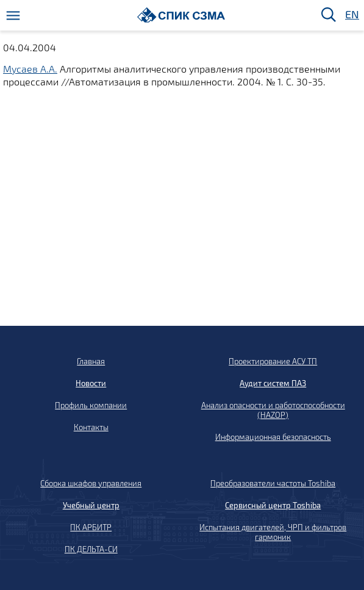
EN (351, 15)
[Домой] (181, 15)
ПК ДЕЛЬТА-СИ (91, 549)
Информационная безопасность (273, 437)
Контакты (91, 427)
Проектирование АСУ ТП (273, 361)
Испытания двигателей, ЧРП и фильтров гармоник (273, 532)
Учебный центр (91, 505)
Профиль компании (91, 405)
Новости (91, 383)
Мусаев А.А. (30, 69)
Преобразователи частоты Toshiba (273, 483)
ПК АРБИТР (91, 527)
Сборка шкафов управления (91, 483)
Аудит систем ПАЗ (273, 383)
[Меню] (13, 16)
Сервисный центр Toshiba (273, 505)
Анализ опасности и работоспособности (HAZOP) (273, 410)
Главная (91, 361)
